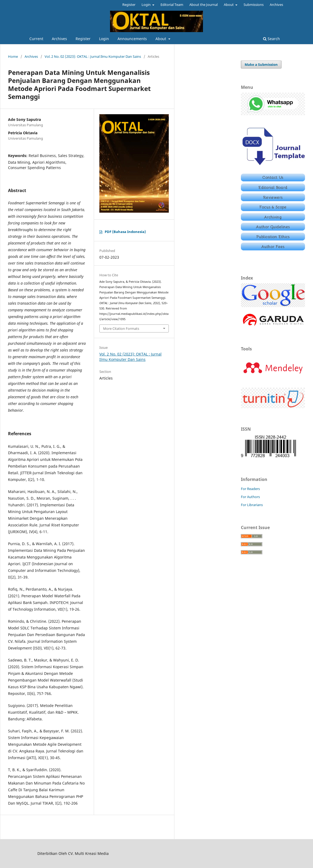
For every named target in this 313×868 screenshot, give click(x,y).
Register (83, 39)
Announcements (132, 39)
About (161, 39)
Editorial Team (172, 5)
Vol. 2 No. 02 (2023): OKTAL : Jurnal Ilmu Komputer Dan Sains (93, 56)
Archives (59, 39)
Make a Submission (261, 64)
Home (13, 56)
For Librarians (252, 505)
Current (36, 39)
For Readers (250, 489)
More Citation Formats (121, 328)
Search (271, 39)
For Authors (250, 497)
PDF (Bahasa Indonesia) (125, 232)
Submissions (254, 5)
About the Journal (204, 5)
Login (104, 39)
